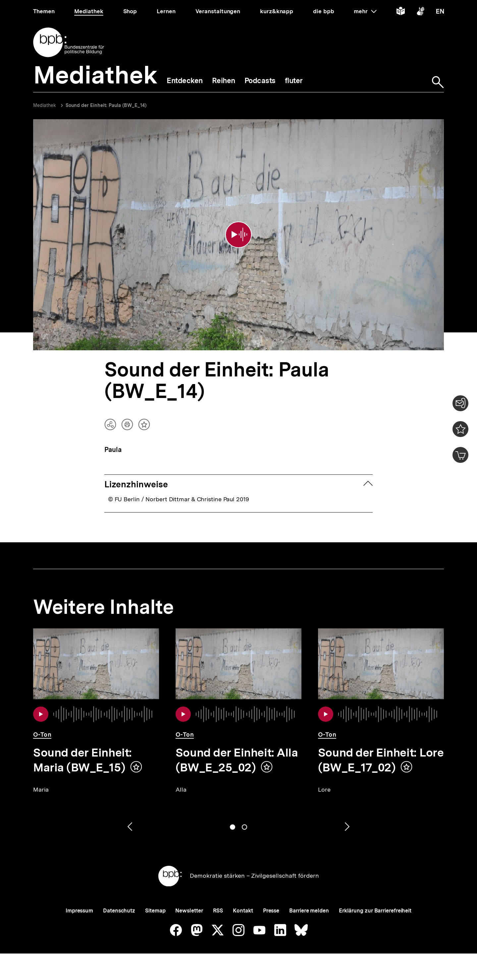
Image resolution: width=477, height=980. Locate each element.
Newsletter (189, 911)
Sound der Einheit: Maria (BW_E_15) (82, 760)
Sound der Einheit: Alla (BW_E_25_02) (237, 760)
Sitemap (155, 911)
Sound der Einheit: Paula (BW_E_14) (106, 105)
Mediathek (45, 105)
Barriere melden (309, 911)
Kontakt (243, 911)
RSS (218, 911)
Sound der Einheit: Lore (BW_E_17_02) (381, 760)
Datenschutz (119, 911)
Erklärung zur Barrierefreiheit (375, 911)
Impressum (79, 911)
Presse (271, 911)
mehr (365, 11)
